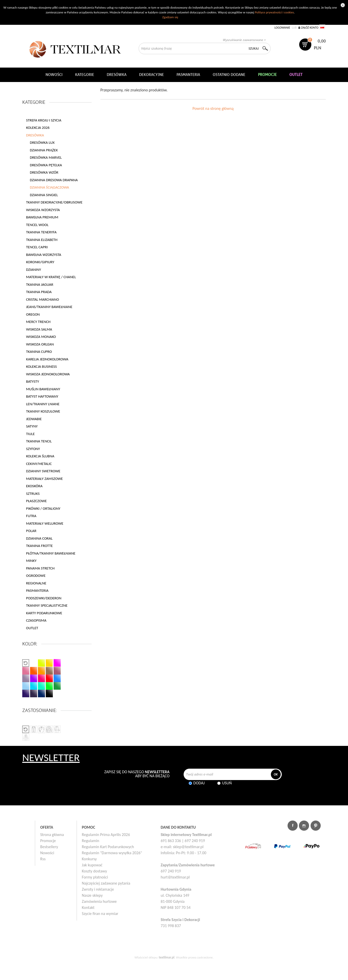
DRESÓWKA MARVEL (46, 157)
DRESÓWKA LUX (42, 142)
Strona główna (52, 835)
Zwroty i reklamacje (98, 889)
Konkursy (89, 859)
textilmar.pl (167, 957)
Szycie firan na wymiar (100, 914)
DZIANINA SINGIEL (44, 195)
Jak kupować (92, 865)
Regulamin (91, 841)
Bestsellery (49, 847)
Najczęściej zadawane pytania (106, 883)
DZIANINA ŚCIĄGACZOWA (49, 187)
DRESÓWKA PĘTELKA (46, 165)
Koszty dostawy (95, 871)
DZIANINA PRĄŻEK (44, 150)
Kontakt (88, 907)
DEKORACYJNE (151, 75)
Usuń (227, 783)
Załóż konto (310, 28)
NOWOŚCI (54, 75)
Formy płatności (95, 877)
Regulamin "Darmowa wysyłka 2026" (112, 853)
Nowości (47, 853)
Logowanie (282, 28)
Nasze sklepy (92, 895)
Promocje (48, 841)
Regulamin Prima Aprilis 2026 (106, 835)
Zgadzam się (170, 17)
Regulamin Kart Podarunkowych (108, 847)
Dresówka (117, 75)
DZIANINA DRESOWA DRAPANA (54, 180)
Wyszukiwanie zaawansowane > (244, 40)
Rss (43, 859)
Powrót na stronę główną (213, 108)
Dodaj (199, 783)
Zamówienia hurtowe (99, 901)
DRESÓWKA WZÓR (44, 172)
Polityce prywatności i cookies (274, 12)
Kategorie (85, 75)
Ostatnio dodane (229, 75)
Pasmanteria (188, 75)
